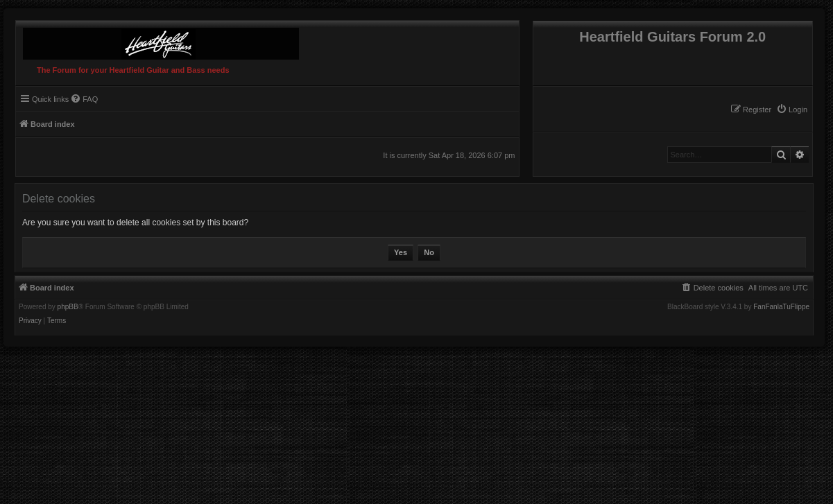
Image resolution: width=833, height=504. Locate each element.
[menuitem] (792, 110)
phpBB (68, 307)
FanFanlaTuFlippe (781, 307)
